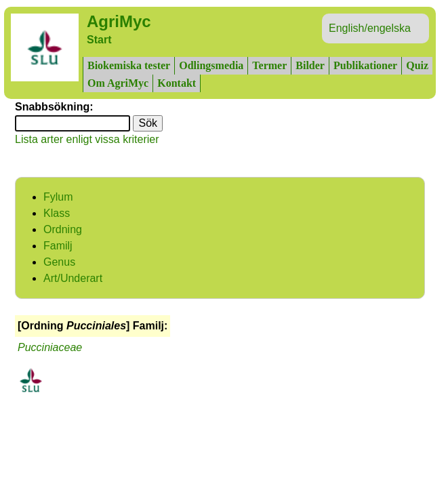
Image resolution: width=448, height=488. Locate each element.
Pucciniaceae (50, 347)
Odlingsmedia (211, 65)
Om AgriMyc (118, 83)
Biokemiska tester (129, 65)
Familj (58, 246)
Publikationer (365, 65)
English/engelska (370, 28)
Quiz (417, 65)
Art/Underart (73, 278)
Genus (59, 262)
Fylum (58, 197)
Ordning (63, 229)
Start (99, 40)
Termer (269, 65)
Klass (57, 213)
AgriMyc (119, 21)
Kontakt (177, 83)
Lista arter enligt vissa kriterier (87, 139)
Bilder (310, 65)
